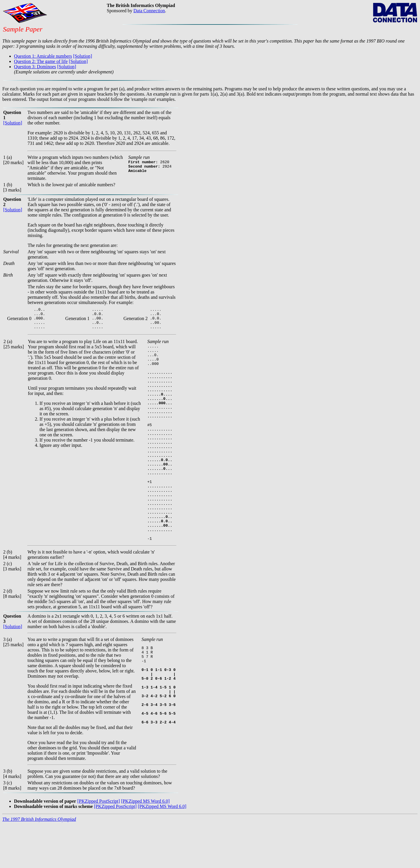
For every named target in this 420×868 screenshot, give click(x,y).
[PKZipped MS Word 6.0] (145, 845)
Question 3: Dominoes (35, 67)
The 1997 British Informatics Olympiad (39, 863)
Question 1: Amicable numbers (43, 56)
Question (12, 199)
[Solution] (83, 56)
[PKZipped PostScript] (99, 845)
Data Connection (149, 11)
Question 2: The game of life (41, 61)
